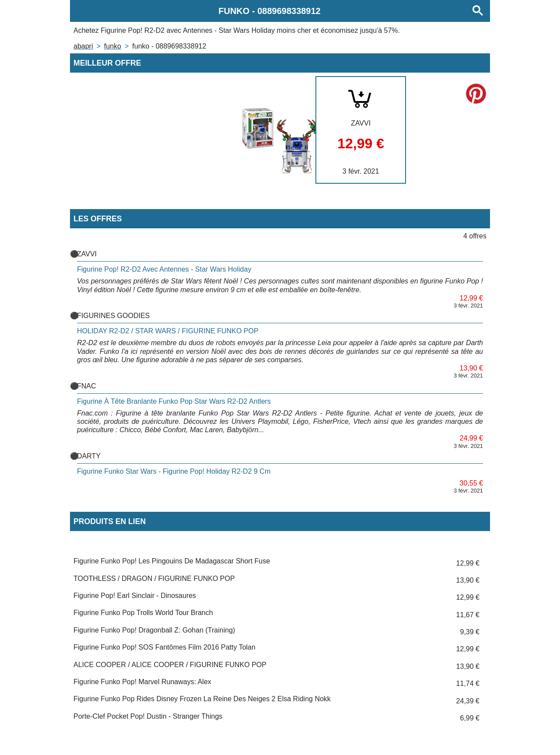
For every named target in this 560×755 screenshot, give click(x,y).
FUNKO (113, 46)
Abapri (83, 46)
